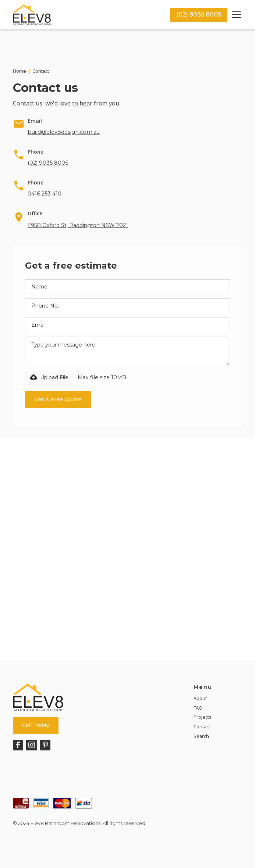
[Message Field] (128, 351)
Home (20, 71)
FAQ (198, 708)
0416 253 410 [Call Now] (45, 194)
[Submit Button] (58, 399)
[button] (235, 15)
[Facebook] (18, 745)
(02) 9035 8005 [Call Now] (199, 15)
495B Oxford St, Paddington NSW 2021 (78, 225)
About (200, 698)
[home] (92, 15)
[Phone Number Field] (128, 306)
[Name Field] (128, 287)
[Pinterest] (45, 745)
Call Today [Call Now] (36, 725)
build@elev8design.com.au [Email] (64, 132)
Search (201, 736)
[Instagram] (31, 745)
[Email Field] (128, 325)
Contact (202, 727)
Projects (203, 717)
